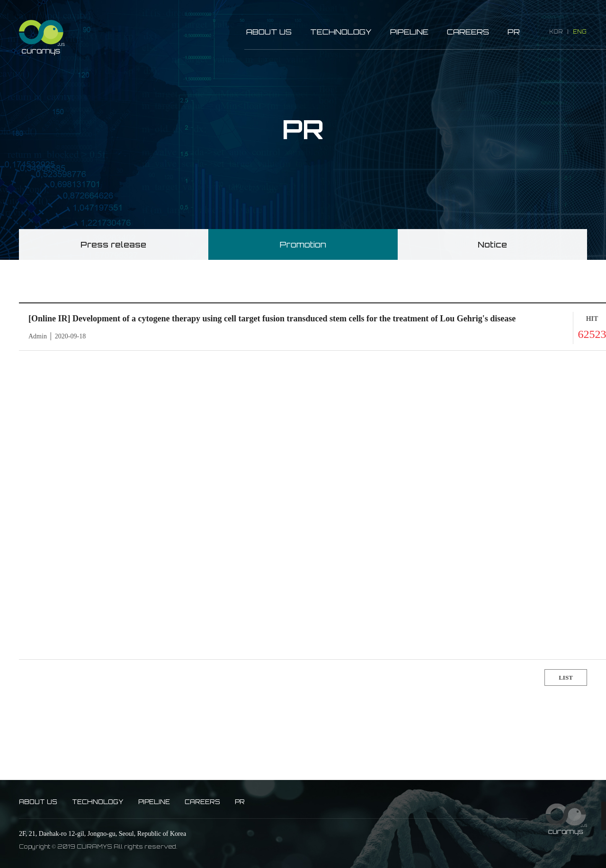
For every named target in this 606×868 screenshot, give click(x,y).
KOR (556, 32)
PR (514, 32)
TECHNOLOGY (341, 32)
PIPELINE (409, 32)
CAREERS (468, 32)
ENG (580, 32)
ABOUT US (269, 32)
